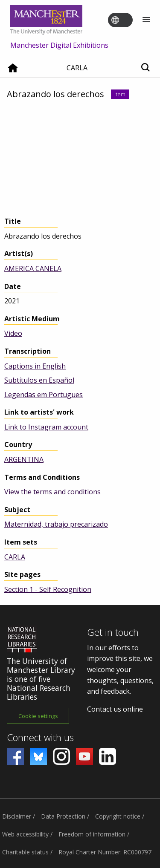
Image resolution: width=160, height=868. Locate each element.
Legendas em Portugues (44, 395)
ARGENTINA (24, 459)
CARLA (15, 557)
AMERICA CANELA (33, 268)
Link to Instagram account (46, 427)
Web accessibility (25, 834)
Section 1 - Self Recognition (48, 589)
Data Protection (63, 816)
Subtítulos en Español (39, 380)
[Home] (13, 71)
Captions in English (35, 366)
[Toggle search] (145, 68)
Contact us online (115, 709)
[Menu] (146, 20)
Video (13, 333)
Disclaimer (17, 816)
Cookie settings (38, 716)
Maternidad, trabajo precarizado (56, 524)
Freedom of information (92, 834)
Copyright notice (118, 816)
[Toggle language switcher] (126, 20)
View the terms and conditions (52, 492)
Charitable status (25, 852)
